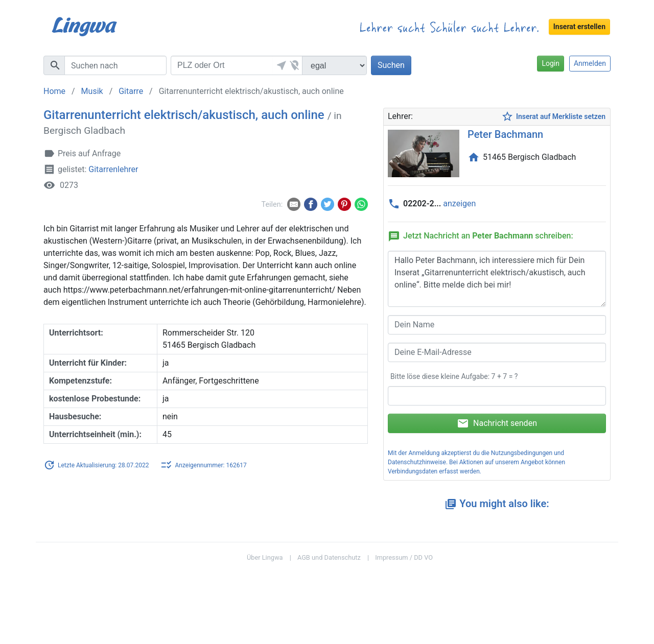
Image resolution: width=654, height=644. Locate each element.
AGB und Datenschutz (329, 557)
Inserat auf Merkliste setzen (553, 117)
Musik (92, 91)
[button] (280, 65)
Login (551, 63)
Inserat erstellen (579, 27)
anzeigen (459, 204)
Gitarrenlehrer (113, 169)
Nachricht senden (497, 423)
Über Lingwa (265, 557)
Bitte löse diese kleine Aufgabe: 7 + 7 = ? (454, 376)
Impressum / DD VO (404, 557)
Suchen (391, 65)
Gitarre (131, 91)
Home (54, 91)
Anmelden (590, 63)
